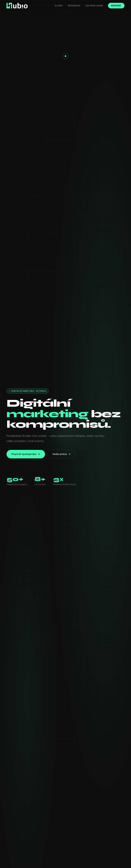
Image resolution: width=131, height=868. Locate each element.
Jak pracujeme (94, 6)
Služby (59, 6)
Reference (74, 6)
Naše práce (62, 455)
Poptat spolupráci (26, 455)
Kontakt (116, 6)
